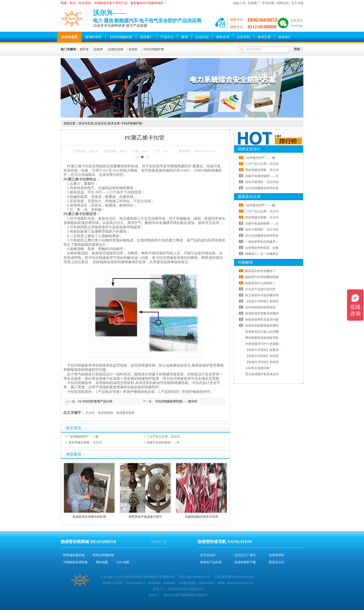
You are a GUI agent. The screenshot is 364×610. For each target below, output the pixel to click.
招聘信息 (283, 3)
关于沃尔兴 (208, 555)
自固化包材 (116, 49)
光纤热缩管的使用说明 (260, 307)
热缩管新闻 (105, 413)
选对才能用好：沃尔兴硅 (262, 182)
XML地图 (123, 562)
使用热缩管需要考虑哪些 (262, 313)
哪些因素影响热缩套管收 (262, 338)
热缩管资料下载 (245, 562)
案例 (185, 37)
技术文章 (264, 37)
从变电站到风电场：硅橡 (262, 248)
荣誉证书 (223, 37)
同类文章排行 (249, 149)
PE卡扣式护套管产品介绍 (95, 401)
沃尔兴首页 (69, 37)
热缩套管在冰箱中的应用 (89, 517)
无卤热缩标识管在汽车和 (201, 517)
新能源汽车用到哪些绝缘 (262, 277)
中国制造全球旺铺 (75, 562)
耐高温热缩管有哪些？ (260, 271)
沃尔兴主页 (86, 123)
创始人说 (239, 3)
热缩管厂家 (159, 542)
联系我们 (284, 37)
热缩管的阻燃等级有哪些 (262, 326)
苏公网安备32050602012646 (235, 577)
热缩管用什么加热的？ (260, 283)
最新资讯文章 (249, 197)
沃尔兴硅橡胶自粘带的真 (262, 188)
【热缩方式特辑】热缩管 (262, 301)
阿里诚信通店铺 (74, 555)
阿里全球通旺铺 (103, 555)
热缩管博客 (277, 555)
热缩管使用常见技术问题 (262, 320)
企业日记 (202, 37)
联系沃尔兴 (277, 562)
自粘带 (98, 49)
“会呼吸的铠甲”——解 (84, 437)
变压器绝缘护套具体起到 (262, 374)
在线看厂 (254, 3)
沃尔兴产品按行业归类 (260, 289)
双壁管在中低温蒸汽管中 (145, 517)
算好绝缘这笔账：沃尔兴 (85, 442)
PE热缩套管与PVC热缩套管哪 (265, 344)
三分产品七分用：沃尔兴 (163, 437)
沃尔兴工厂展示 (245, 555)
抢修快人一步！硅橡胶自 (262, 254)
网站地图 (102, 562)
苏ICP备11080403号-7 (194, 577)
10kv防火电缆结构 (257, 368)
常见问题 (268, 3)
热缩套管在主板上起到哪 (262, 332)
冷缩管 (133, 49)
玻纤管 (84, 49)
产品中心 (167, 37)
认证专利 (243, 37)
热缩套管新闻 (125, 413)
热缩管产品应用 (211, 562)
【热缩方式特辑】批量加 (262, 350)
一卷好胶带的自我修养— (262, 242)
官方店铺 (297, 3)
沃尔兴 (90, 413)
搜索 (297, 49)
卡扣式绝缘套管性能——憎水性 (176, 401)
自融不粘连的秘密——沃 (163, 442)
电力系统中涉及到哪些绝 (262, 295)
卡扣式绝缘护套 (121, 37)
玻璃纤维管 (93, 37)
